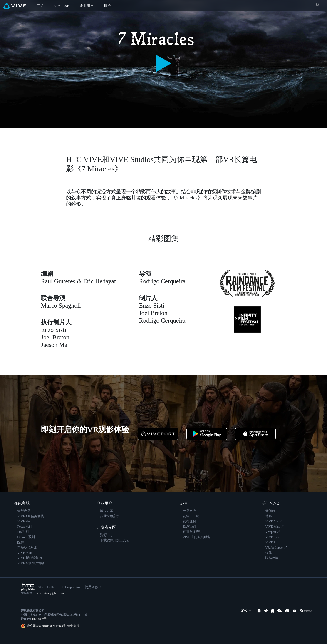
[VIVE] (15, 6)
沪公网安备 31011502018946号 (46, 626)
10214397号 (39, 619)
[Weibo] (266, 611)
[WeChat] (280, 611)
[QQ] (272, 611)
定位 (247, 611)
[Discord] (287, 611)
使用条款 (92, 587)
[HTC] (28, 587)
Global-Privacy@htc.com (49, 593)
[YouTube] (295, 611)
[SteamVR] (306, 611)
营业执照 (73, 626)
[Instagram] (259, 611)
